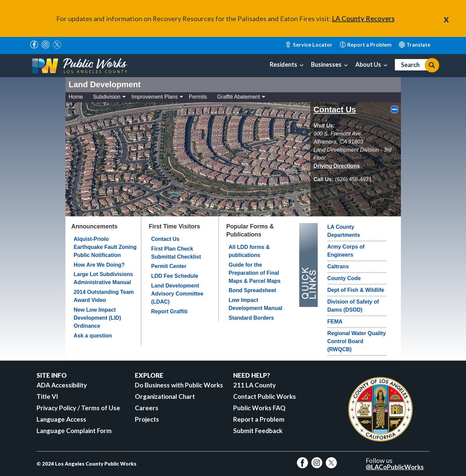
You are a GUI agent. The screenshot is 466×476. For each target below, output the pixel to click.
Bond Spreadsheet (252, 290)
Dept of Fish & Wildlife (356, 290)
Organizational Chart (165, 396)
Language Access (61, 419)
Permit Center (169, 266)
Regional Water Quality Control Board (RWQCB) (357, 341)
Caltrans (338, 267)
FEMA (335, 322)
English (415, 45)
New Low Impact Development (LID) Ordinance (97, 318)
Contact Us (335, 110)
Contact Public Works (265, 396)
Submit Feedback (258, 431)
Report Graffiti (169, 311)
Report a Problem (259, 419)
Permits (198, 97)
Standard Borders (251, 318)
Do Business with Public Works (179, 385)
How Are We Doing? (99, 265)
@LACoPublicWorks (395, 467)
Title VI (47, 396)
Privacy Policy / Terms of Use (78, 408)
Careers (147, 408)
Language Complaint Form (74, 431)
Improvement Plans (157, 97)
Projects (147, 419)
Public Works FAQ (259, 408)
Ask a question (93, 336)
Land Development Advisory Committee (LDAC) (177, 294)
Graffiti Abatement (241, 97)
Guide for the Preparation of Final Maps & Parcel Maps (255, 273)
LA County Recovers (363, 18)
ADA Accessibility (62, 385)
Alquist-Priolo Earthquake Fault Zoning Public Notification (105, 247)
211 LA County (254, 385)
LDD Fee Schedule (175, 276)
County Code (344, 278)
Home (76, 97)
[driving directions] (337, 166)
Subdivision (109, 97)
